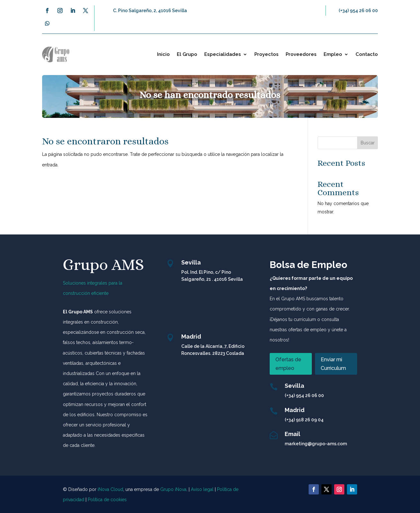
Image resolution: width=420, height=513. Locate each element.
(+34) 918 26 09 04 (304, 420)
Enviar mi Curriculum (333, 364)
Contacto (367, 54)
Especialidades (223, 54)
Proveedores (301, 54)
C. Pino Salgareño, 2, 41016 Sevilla (150, 11)
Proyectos (266, 54)
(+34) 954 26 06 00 (358, 11)
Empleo (333, 54)
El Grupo (187, 54)
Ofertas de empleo (288, 364)
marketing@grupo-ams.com (316, 444)
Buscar (368, 143)
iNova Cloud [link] (110, 489)
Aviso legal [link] (202, 489)
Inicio (163, 54)
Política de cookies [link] (107, 500)
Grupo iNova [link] (173, 489)
